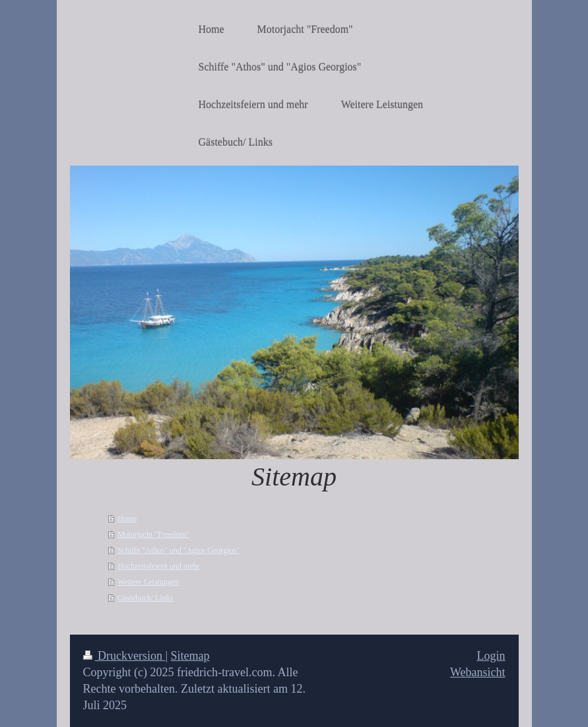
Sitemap (190, 656)
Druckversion (124, 656)
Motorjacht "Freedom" (153, 534)
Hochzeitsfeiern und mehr (159, 566)
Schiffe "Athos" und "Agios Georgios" (179, 550)
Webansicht (478, 672)
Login (491, 656)
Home (127, 519)
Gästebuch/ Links (145, 598)
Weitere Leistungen (148, 582)
